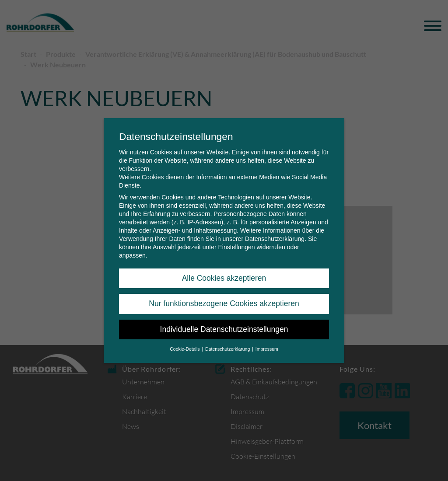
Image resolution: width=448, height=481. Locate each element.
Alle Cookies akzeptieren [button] (224, 274)
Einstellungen (236, 243)
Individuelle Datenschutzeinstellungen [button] (224, 325)
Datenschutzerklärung (275, 235)
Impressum (267, 345)
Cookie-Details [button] (185, 345)
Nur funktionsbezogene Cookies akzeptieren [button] (224, 300)
